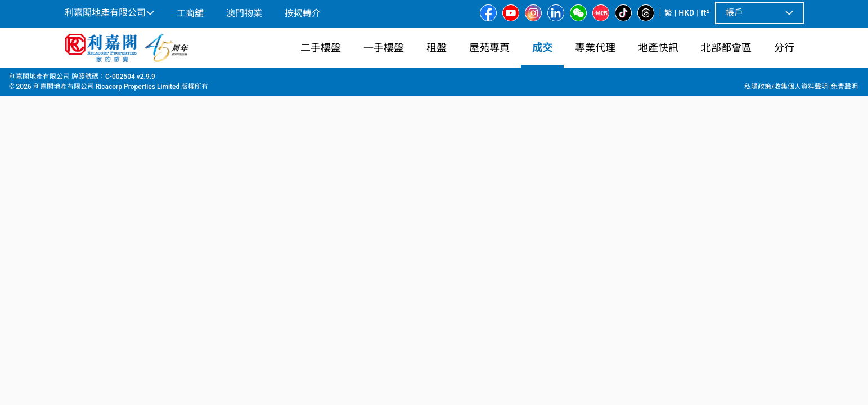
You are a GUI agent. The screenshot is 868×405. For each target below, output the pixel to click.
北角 (145, 79)
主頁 (71, 79)
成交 (96, 79)
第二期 (240, 79)
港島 (120, 79)
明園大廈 (203, 79)
